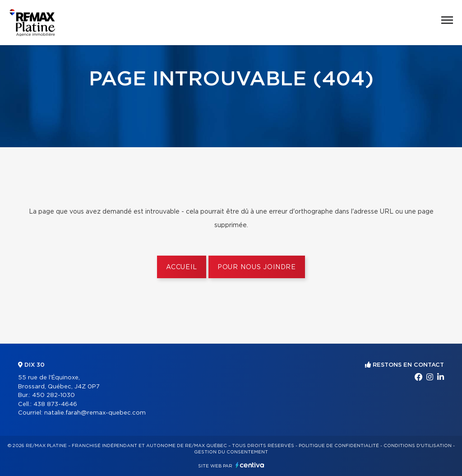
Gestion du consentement (231, 452)
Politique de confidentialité (339, 446)
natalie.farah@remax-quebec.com (95, 413)
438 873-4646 (55, 404)
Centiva (250, 465)
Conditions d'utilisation (418, 446)
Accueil (182, 267)
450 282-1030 (53, 395)
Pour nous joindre (257, 267)
